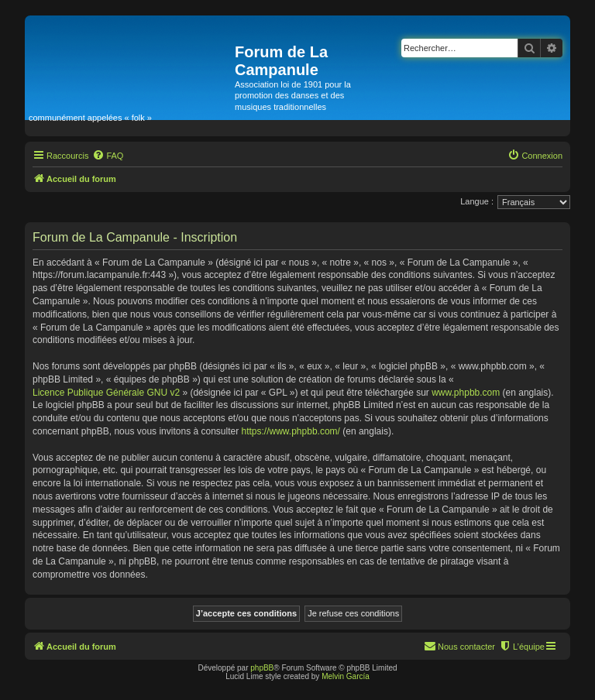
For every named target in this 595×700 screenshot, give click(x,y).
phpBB (262, 668)
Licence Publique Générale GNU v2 (106, 393)
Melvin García (346, 676)
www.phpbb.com (466, 393)
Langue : (477, 201)
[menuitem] (108, 156)
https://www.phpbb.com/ (291, 431)
